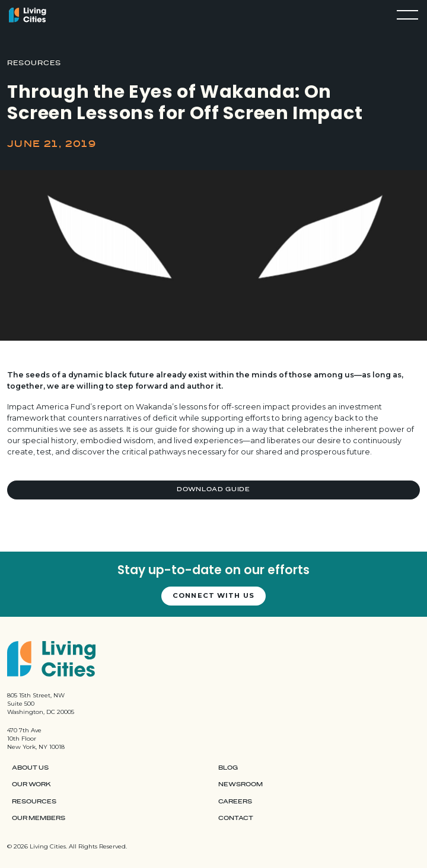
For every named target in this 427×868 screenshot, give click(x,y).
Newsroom (240, 784)
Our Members (39, 818)
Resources (34, 802)
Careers (235, 802)
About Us (30, 768)
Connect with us (213, 595)
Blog (228, 768)
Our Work (31, 784)
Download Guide (213, 489)
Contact (236, 818)
